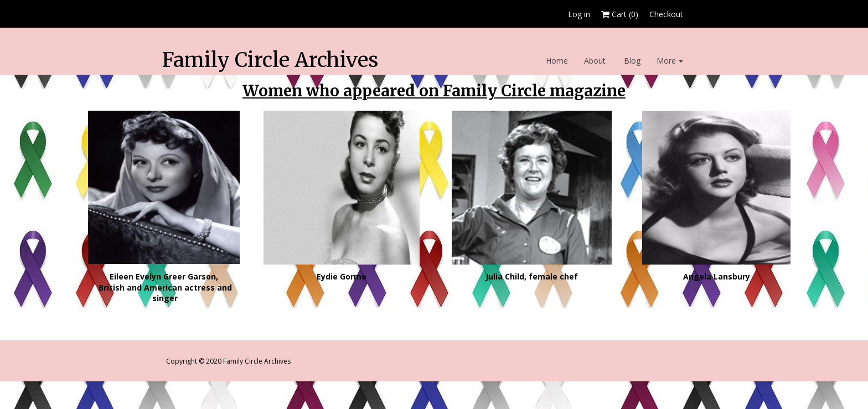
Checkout (666, 14)
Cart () (620, 14)
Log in (579, 14)
